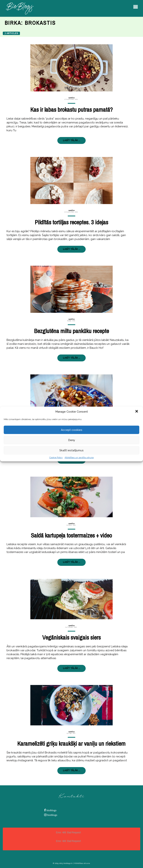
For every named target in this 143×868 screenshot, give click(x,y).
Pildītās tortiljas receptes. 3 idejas (71, 222)
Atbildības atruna (82, 863)
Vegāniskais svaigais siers (71, 637)
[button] (137, 412)
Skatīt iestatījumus (71, 450)
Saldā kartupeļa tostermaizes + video (71, 535)
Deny (72, 440)
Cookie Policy (56, 457)
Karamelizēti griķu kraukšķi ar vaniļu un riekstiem (71, 744)
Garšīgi (71, 98)
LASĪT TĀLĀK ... (71, 140)
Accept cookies (72, 430)
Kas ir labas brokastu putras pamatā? (71, 110)
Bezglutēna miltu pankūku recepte (71, 331)
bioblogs (51, 810)
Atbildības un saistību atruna (79, 457)
